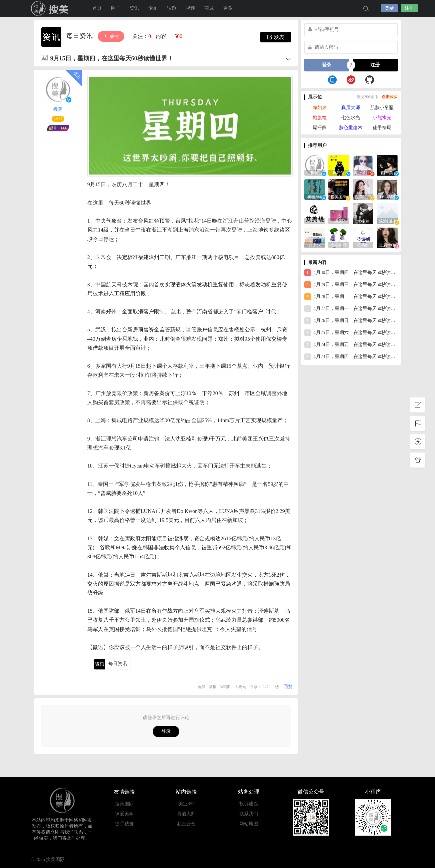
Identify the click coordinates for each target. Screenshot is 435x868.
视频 (190, 8)
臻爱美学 (124, 814)
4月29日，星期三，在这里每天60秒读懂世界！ (351, 285)
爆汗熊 (320, 128)
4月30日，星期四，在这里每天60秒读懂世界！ (351, 273)
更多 (228, 8)
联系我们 (249, 814)
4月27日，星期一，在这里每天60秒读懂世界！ (351, 309)
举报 (213, 687)
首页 (97, 8)
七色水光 (351, 118)
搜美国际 (51, 8)
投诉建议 (249, 804)
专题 (153, 8)
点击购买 (390, 97)
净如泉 (320, 108)
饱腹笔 (320, 118)
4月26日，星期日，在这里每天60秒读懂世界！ (351, 321)
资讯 (134, 8)
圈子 (116, 8)
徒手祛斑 (382, 128)
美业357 (186, 804)
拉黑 (201, 687)
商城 (209, 8)
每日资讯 (80, 36)
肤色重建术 (351, 128)
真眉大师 (351, 108)
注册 (409, 8)
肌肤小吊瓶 (382, 108)
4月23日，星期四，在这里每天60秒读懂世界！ (351, 357)
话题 (172, 8)
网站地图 (249, 824)
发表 (276, 37)
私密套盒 (186, 824)
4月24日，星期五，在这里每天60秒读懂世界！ (351, 345)
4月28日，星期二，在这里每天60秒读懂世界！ (351, 297)
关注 (111, 36)
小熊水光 (382, 118)
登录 (389, 8)
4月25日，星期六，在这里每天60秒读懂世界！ (351, 333)
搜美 (58, 109)
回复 (288, 687)
